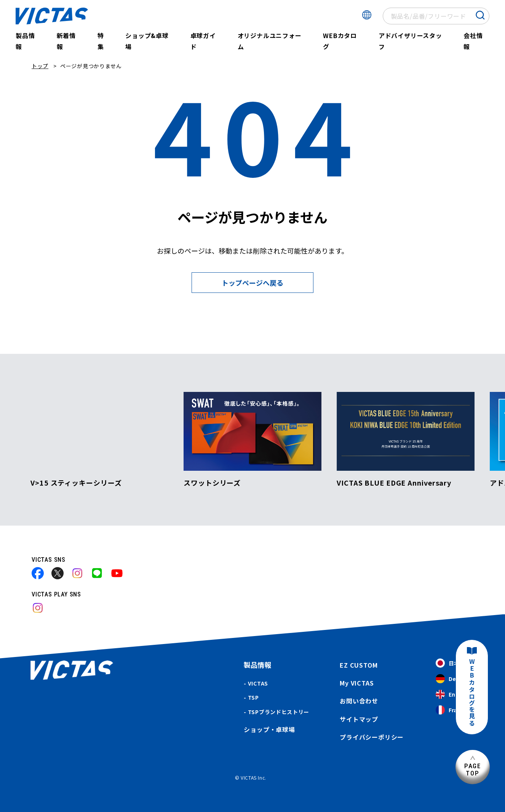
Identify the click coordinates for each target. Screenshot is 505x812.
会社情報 (473, 41)
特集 (101, 41)
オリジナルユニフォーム (270, 41)
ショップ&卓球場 (147, 41)
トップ (40, 66)
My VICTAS (357, 683)
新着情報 (66, 41)
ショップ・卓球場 (269, 729)
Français (454, 710)
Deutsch (454, 679)
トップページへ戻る (252, 283)
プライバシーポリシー (372, 737)
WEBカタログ (340, 41)
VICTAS (258, 683)
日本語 (450, 663)
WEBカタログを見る (472, 693)
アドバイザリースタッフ (410, 41)
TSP (253, 697)
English (452, 695)
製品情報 (25, 41)
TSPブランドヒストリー (279, 712)
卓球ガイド (203, 41)
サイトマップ (359, 719)
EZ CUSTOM (359, 665)
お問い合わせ (359, 701)
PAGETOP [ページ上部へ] (473, 770)
